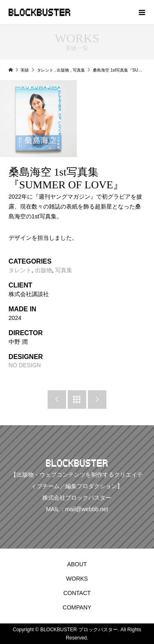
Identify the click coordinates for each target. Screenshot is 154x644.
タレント (20, 270)
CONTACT (77, 593)
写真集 (64, 270)
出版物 (44, 270)
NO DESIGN (25, 365)
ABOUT (77, 564)
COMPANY (77, 607)
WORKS (77, 579)
